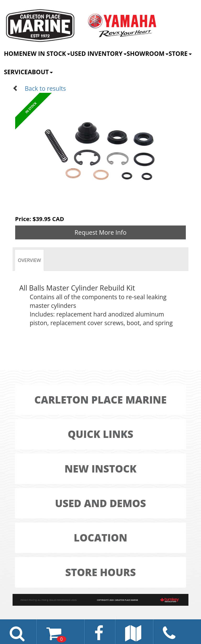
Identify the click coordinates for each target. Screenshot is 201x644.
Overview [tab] (29, 260)
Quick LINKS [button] (101, 434)
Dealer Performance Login (63, 600)
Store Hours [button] (100, 572)
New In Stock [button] (46, 53)
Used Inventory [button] (98, 53)
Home (13, 53)
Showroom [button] (148, 53)
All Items (42, 600)
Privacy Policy (28, 600)
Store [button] (180, 53)
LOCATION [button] (100, 538)
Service (16, 72)
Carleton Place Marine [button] (100, 400)
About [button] (40, 72)
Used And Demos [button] (100, 503)
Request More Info (101, 232)
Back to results (39, 88)
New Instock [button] (100, 469)
